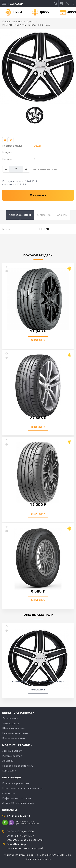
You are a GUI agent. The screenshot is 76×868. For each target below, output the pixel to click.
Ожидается (38, 690)
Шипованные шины (14, 728)
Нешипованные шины (15, 733)
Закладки (8, 761)
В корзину (38, 340)
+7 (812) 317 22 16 (18, 816)
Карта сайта (9, 771)
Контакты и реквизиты (16, 783)
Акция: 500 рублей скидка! (18, 803)
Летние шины (10, 718)
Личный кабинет (12, 751)
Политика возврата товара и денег (23, 788)
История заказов (12, 756)
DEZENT (39, 146)
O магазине (9, 793)
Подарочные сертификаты (18, 766)
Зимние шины (10, 723)
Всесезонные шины (14, 738)
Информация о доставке (17, 798)
